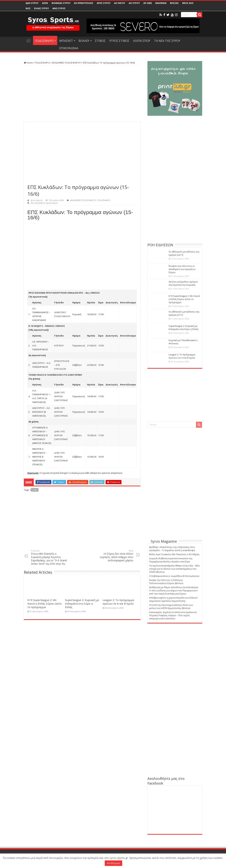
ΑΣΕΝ (45, 3)
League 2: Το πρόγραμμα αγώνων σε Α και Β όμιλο (118, 602)
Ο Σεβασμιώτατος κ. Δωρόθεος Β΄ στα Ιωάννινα (174, 576)
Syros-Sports (36, 200)
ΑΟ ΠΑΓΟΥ (120, 3)
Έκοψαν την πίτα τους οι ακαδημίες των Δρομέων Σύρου (182, 269)
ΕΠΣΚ (35, 490)
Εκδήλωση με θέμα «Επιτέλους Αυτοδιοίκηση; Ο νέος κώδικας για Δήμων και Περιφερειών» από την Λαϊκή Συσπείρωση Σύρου (174, 590)
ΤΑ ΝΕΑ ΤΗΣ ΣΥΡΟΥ (167, 41)
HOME (28, 40)
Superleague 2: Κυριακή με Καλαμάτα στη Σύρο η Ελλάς (82, 603)
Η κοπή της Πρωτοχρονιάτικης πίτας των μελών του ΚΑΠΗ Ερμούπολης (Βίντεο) (171, 606)
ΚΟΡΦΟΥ (59, 346)
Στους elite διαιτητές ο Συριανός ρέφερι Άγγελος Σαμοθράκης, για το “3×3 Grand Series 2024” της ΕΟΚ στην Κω (49, 557)
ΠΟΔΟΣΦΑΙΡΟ (44, 41)
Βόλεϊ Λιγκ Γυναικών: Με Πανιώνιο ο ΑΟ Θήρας (174, 554)
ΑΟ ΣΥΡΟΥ (134, 3)
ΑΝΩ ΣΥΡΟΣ (59, 8)
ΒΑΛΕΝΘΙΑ (161, 3)
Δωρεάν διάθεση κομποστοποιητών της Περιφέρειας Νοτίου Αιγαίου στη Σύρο (171, 560)
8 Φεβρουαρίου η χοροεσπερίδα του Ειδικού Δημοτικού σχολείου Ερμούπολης (173, 599)
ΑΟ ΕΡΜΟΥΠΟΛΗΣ (84, 3)
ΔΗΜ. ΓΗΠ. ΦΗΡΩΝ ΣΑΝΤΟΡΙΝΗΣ (61, 396)
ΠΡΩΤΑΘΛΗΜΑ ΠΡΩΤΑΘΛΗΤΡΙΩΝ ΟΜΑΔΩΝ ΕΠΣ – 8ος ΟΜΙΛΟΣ (64, 293)
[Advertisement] (82, 94)
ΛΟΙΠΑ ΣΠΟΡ (142, 41)
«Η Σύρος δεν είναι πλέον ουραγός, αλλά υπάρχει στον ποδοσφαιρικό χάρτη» (115, 556)
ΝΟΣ (28, 8)
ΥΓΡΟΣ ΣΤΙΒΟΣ (119, 41)
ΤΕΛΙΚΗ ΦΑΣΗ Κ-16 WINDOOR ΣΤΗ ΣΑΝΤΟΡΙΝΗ (55, 375)
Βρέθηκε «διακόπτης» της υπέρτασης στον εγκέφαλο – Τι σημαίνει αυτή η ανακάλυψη (172, 549)
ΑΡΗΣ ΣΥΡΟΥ (104, 3)
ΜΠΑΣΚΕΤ (66, 41)
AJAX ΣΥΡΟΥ (32, 3)
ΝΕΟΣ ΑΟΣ (188, 3)
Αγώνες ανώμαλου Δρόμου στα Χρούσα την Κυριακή (183, 283)
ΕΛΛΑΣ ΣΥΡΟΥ (41, 8)
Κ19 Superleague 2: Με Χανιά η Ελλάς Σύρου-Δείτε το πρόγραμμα (44, 603)
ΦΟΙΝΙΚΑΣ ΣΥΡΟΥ (61, 3)
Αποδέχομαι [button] (113, 863)
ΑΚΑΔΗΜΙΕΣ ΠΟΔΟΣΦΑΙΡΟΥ (66, 63)
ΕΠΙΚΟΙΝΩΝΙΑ (69, 48)
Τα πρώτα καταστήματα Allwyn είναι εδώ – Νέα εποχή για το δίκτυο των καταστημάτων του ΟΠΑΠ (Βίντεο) (174, 569)
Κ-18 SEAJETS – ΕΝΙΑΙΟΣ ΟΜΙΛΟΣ (47, 326)
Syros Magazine (164, 541)
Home (28, 63)
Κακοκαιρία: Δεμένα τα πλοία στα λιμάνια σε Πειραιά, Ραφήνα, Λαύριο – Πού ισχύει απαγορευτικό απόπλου (173, 615)
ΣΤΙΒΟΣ (100, 41)
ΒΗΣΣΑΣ (174, 3)
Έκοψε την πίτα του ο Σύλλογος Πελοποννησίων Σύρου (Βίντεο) (166, 582)
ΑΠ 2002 (148, 3)
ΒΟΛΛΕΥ (84, 41)
